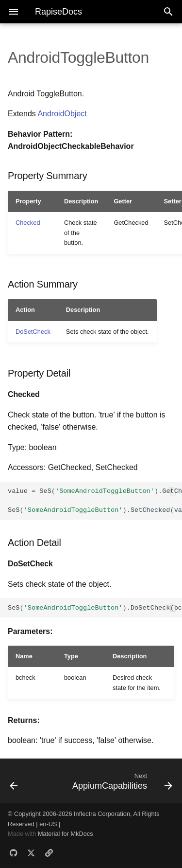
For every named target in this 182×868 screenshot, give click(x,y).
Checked (28, 223)
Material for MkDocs (66, 834)
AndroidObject (62, 114)
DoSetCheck (33, 332)
